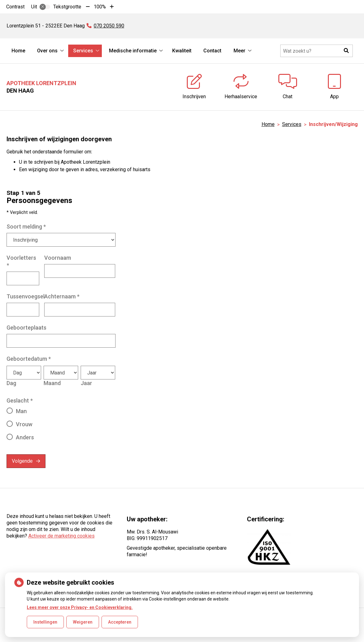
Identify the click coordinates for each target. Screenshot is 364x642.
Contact (212, 51)
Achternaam (62, 296)
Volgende (22, 461)
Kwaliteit (182, 51)
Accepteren (120, 622)
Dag (11, 383)
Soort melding (26, 227)
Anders (25, 437)
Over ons (47, 51)
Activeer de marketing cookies (61, 536)
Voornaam (58, 258)
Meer (239, 51)
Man (21, 411)
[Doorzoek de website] (317, 51)
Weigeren (83, 622)
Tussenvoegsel (26, 296)
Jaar (86, 383)
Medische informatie (133, 51)
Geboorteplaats (26, 328)
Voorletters (21, 261)
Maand (52, 383)
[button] (347, 51)
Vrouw (24, 424)
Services (83, 51)
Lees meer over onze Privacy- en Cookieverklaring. (80, 607)
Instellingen (45, 622)
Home (18, 51)
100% (100, 7)
